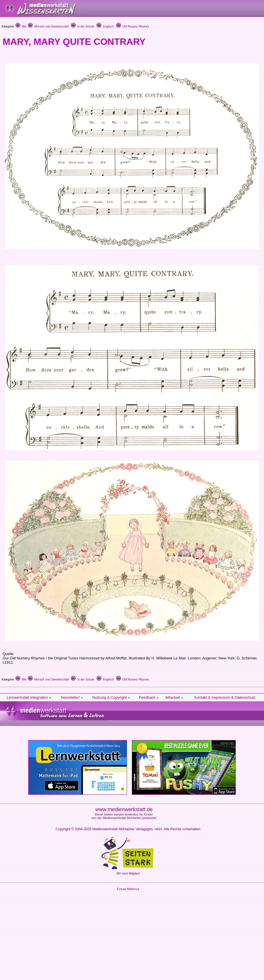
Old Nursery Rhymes (133, 26)
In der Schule (83, 26)
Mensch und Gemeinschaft (48, 26)
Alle (21, 26)
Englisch (105, 26)
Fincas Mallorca (128, 889)
